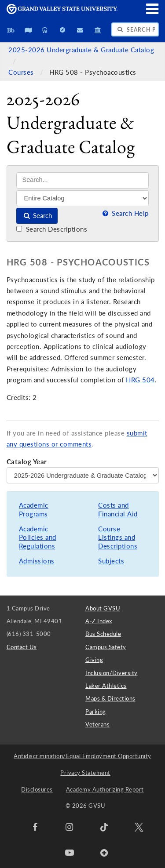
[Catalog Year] (83, 475)
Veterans (97, 724)
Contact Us (22, 647)
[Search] (82, 180)
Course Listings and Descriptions (118, 538)
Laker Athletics (106, 686)
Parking (96, 712)
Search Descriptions (52, 229)
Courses (22, 72)
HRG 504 (140, 380)
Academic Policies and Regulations (38, 538)
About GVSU (103, 608)
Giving (94, 660)
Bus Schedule (103, 634)
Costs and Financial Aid (118, 510)
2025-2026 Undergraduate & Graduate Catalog (81, 50)
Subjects (111, 561)
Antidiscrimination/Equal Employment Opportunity (82, 756)
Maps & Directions (110, 698)
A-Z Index (99, 621)
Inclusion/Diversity (112, 673)
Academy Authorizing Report (105, 789)
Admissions (37, 561)
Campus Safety (106, 647)
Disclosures (37, 789)
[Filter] (82, 198)
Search (37, 216)
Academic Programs (34, 510)
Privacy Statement (85, 773)
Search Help (125, 213)
